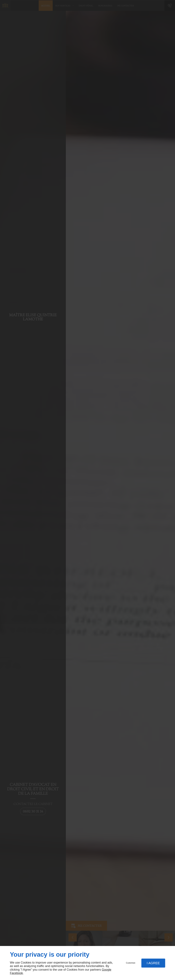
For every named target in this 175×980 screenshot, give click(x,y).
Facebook (16, 973)
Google (107, 970)
